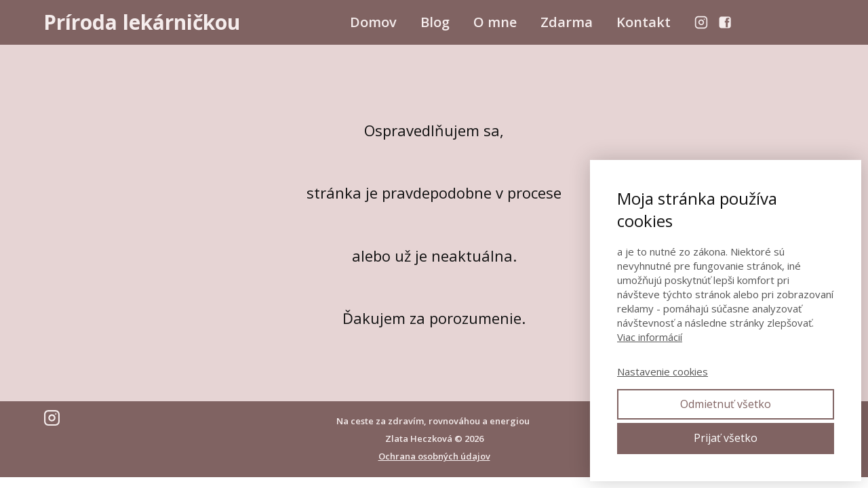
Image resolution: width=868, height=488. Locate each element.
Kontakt (644, 22)
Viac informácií (650, 337)
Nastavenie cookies (663, 371)
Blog (435, 22)
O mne (495, 22)
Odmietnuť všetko (726, 404)
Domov (373, 22)
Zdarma (567, 22)
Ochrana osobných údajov (434, 456)
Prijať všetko (726, 438)
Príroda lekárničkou (142, 22)
